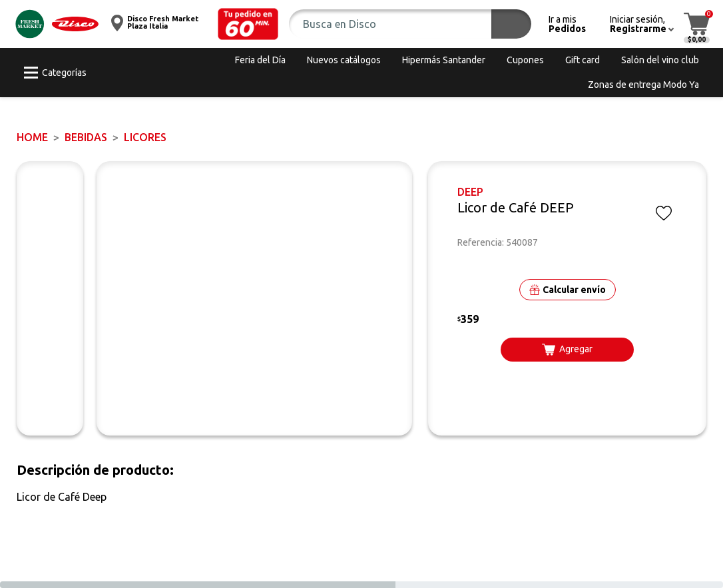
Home (32, 137)
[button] (248, 24)
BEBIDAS (86, 137)
